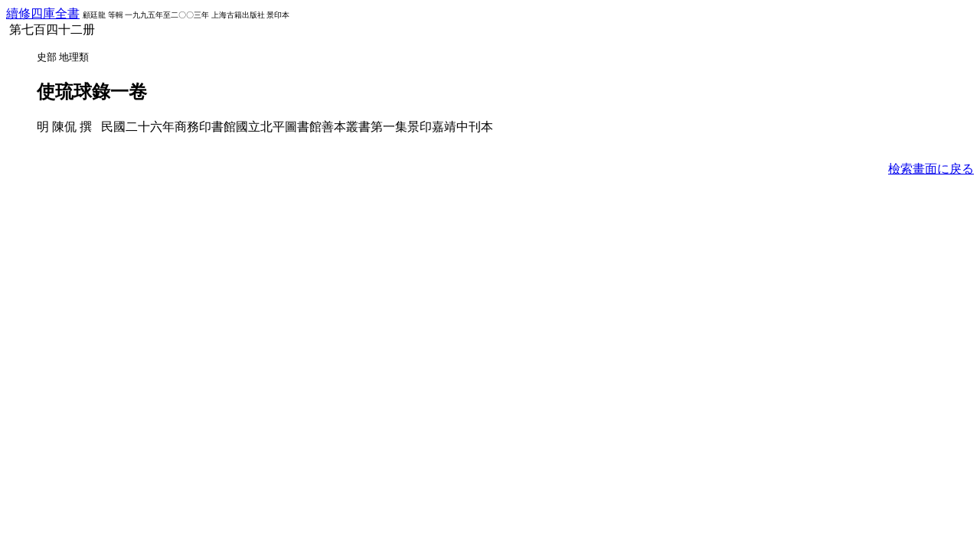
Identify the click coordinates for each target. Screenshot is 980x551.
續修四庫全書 (43, 13)
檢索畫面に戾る (931, 169)
